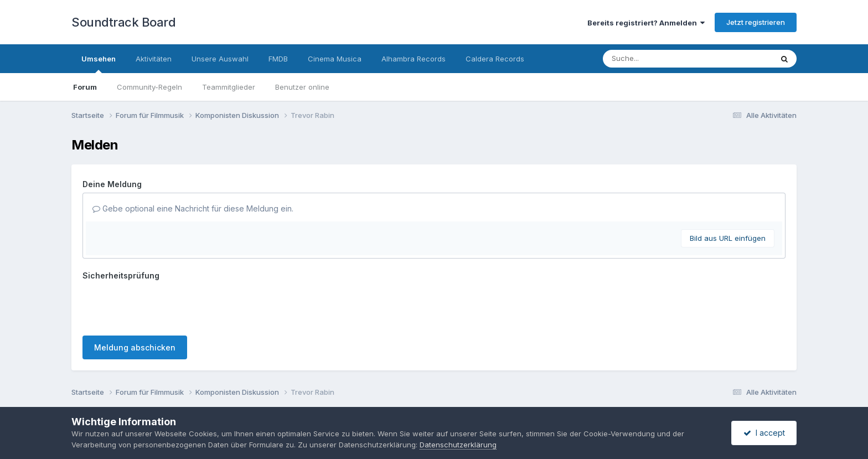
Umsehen (99, 64)
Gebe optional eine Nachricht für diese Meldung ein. (193, 208)
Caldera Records (495, 59)
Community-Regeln (149, 87)
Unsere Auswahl (220, 59)
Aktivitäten (154, 59)
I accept (764, 433)
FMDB (278, 59)
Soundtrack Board (123, 22)
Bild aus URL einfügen (728, 238)
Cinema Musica (335, 59)
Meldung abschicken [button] (135, 347)
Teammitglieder (229, 87)
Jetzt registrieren (756, 22)
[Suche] (665, 59)
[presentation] (167, 306)
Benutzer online (302, 87)
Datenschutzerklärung (458, 445)
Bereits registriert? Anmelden (646, 23)
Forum (85, 87)
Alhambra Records (414, 59)
